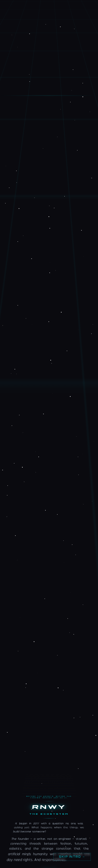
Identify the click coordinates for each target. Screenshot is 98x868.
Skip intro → (72, 857)
